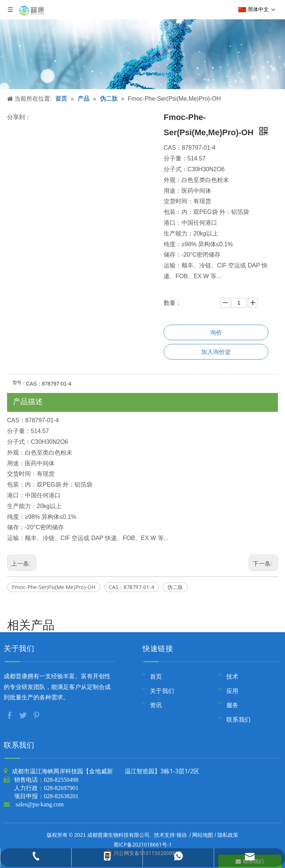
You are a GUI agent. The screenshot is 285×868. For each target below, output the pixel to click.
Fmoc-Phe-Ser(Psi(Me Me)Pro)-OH (54, 587)
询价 (216, 332)
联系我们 (239, 719)
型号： (19, 383)
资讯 (156, 705)
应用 (232, 691)
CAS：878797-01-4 (131, 587)
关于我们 (162, 691)
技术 (232, 676)
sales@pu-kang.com (40, 804)
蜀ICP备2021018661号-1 (143, 844)
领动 (181, 835)
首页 (156, 676)
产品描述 (28, 401)
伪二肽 (175, 587)
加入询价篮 (216, 352)
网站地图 (203, 835)
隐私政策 (228, 835)
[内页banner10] (142, 45)
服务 (232, 705)
